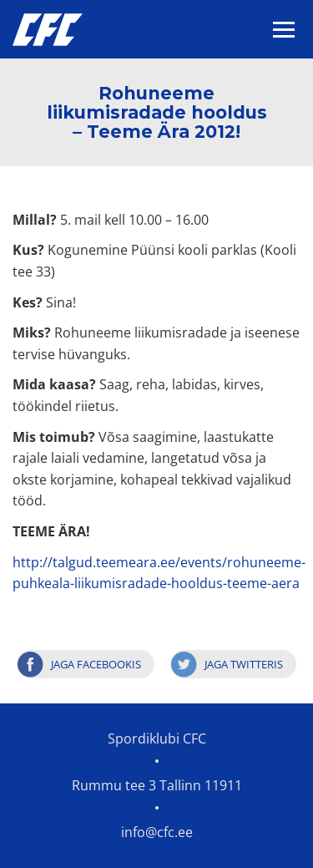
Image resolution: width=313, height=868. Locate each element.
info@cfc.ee (157, 832)
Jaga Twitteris (244, 664)
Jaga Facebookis (96, 664)
